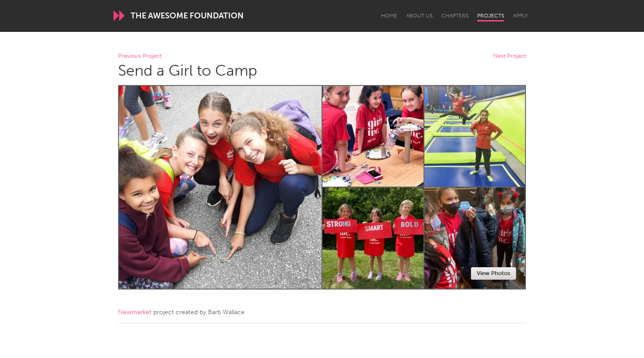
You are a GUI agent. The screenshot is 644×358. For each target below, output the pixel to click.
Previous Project (140, 56)
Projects (491, 16)
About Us (419, 16)
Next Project (510, 56)
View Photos (494, 273)
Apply (520, 16)
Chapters (455, 16)
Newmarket (135, 312)
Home (389, 16)
